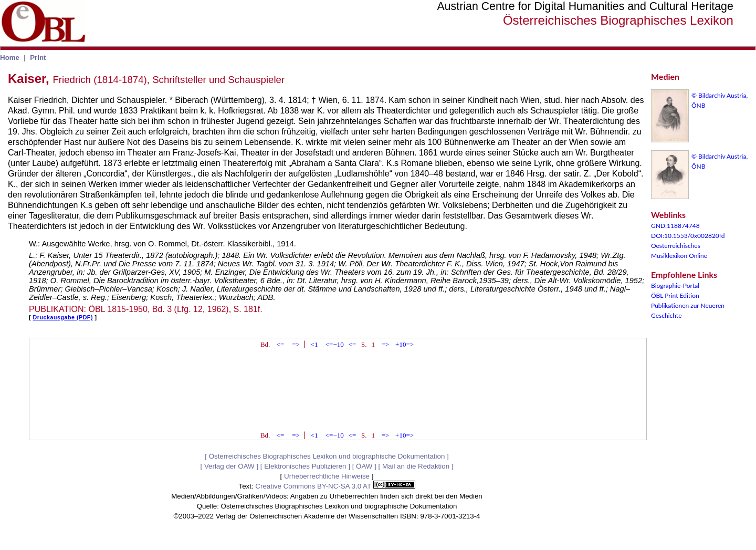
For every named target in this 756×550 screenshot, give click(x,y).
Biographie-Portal (675, 286)
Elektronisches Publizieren (305, 466)
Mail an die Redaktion (416, 466)
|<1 (313, 344)
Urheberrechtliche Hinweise (327, 476)
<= (281, 344)
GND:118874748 (675, 226)
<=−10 (335, 344)
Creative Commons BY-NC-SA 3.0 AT (335, 486)
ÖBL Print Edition (675, 295)
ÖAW (364, 466)
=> (296, 344)
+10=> (405, 344)
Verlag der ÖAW (229, 466)
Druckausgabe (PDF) (63, 317)
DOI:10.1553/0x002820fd (688, 236)
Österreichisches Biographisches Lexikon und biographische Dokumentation (327, 456)
